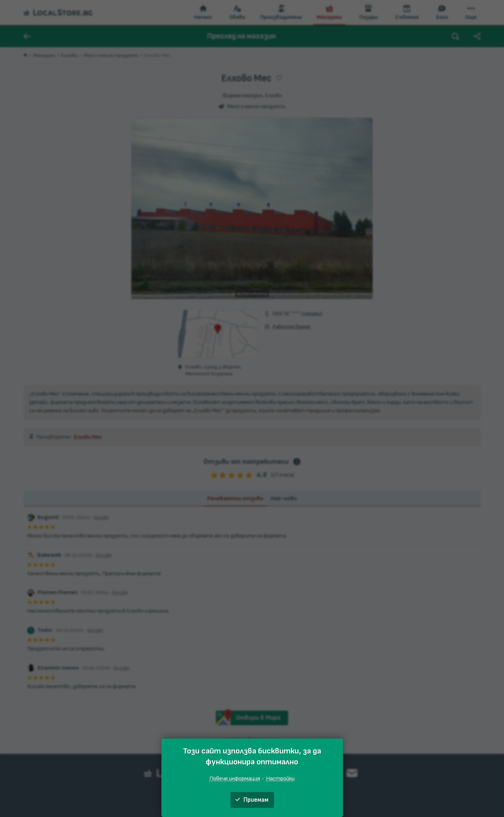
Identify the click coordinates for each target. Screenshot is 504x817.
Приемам (252, 800)
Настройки (280, 779)
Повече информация (235, 779)
